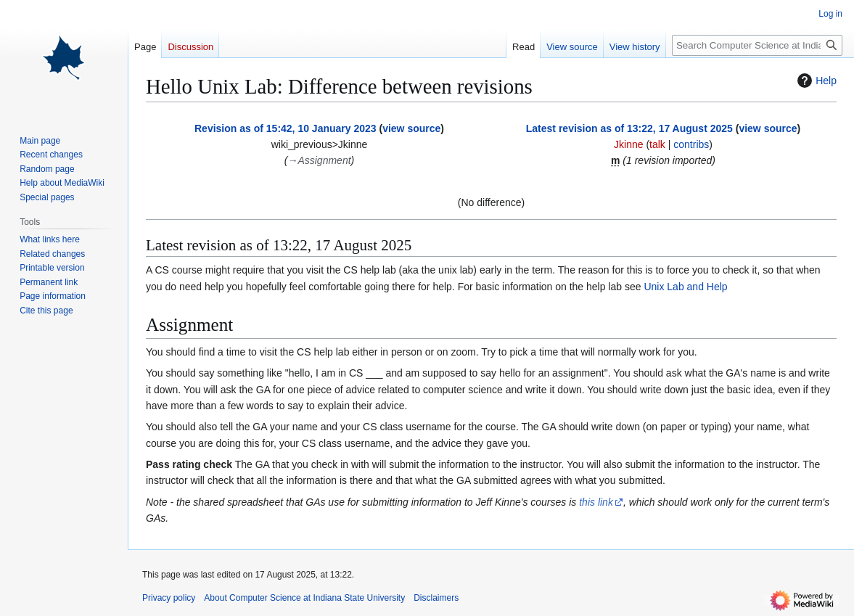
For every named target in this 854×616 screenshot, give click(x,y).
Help (815, 81)
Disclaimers (436, 598)
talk (657, 144)
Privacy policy (169, 598)
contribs (691, 144)
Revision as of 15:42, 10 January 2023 (286, 128)
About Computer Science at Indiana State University (304, 598)
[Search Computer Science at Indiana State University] (757, 45)
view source (411, 128)
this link (596, 502)
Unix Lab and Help (685, 287)
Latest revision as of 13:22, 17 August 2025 (629, 128)
